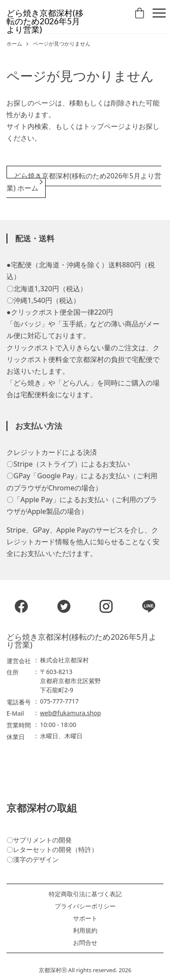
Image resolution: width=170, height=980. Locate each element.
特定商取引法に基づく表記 (85, 894)
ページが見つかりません (62, 44)
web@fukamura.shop (70, 713)
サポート (85, 918)
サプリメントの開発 (42, 840)
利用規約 (85, 931)
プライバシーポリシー (85, 906)
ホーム (14, 44)
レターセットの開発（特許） (55, 849)
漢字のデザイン (36, 859)
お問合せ (85, 943)
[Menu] (159, 13)
